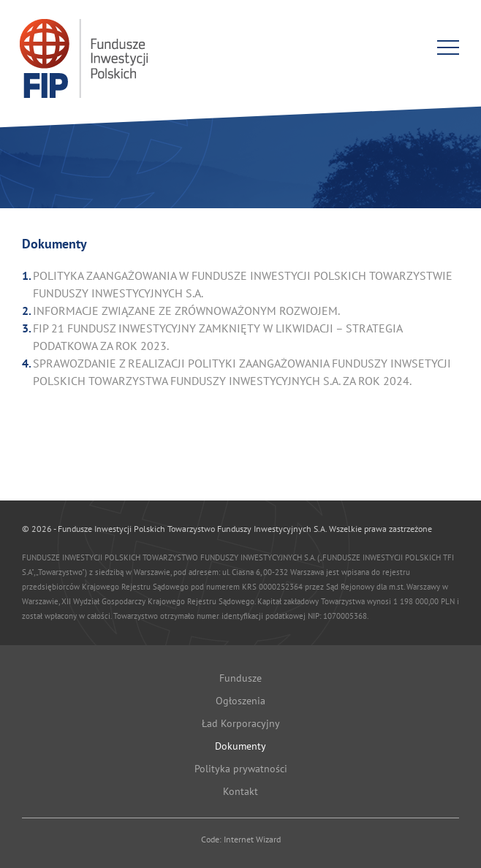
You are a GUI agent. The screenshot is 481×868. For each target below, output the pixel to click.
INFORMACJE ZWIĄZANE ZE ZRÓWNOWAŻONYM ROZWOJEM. (186, 311)
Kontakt (240, 791)
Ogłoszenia (240, 701)
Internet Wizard (252, 839)
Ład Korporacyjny (241, 723)
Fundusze (240, 678)
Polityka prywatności (241, 769)
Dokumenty (240, 746)
